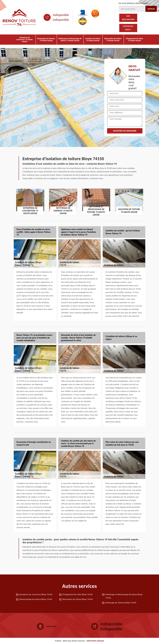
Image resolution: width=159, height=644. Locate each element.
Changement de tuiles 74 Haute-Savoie (134, 39)
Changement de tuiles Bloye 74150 (78, 594)
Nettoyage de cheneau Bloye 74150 (121, 603)
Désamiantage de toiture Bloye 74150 (36, 599)
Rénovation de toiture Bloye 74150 (78, 599)
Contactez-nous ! (128, 28)
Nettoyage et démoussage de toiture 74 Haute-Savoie (70, 39)
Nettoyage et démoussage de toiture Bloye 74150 (124, 596)
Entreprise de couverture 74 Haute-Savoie (25, 39)
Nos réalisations (128, 18)
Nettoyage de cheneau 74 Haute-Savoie (46, 39)
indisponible (61, 15)
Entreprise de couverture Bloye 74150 (36, 594)
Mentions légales (95, 641)
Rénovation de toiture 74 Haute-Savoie (113, 39)
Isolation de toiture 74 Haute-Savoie (93, 39)
